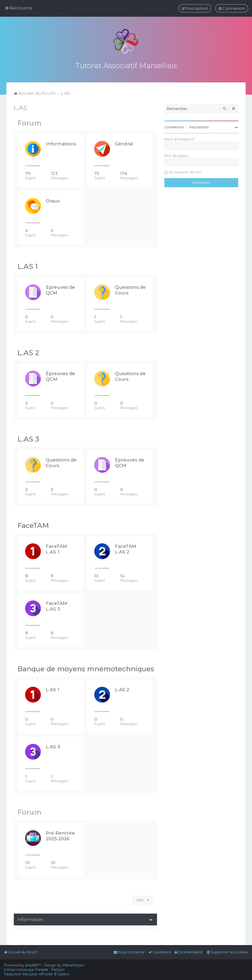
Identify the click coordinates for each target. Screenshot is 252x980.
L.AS (20, 107)
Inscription (199, 126)
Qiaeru (63, 974)
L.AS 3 (28, 438)
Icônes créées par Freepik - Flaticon (34, 970)
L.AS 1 (28, 266)
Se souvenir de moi (185, 171)
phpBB (32, 965)
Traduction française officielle (28, 974)
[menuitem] (232, 8)
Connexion (174, 126)
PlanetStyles (73, 965)
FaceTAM (33, 525)
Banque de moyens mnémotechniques (86, 668)
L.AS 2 (28, 352)
